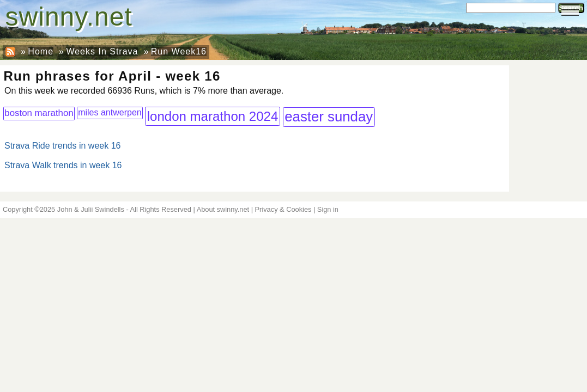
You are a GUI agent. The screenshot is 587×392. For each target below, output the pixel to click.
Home (41, 51)
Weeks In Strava (102, 51)
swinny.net (69, 17)
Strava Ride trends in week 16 (62, 146)
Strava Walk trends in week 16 (63, 165)
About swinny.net (223, 209)
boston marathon (39, 113)
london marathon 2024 (213, 116)
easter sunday (329, 117)
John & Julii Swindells (91, 209)
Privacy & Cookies (283, 209)
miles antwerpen (110, 112)
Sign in (328, 209)
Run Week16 (179, 51)
